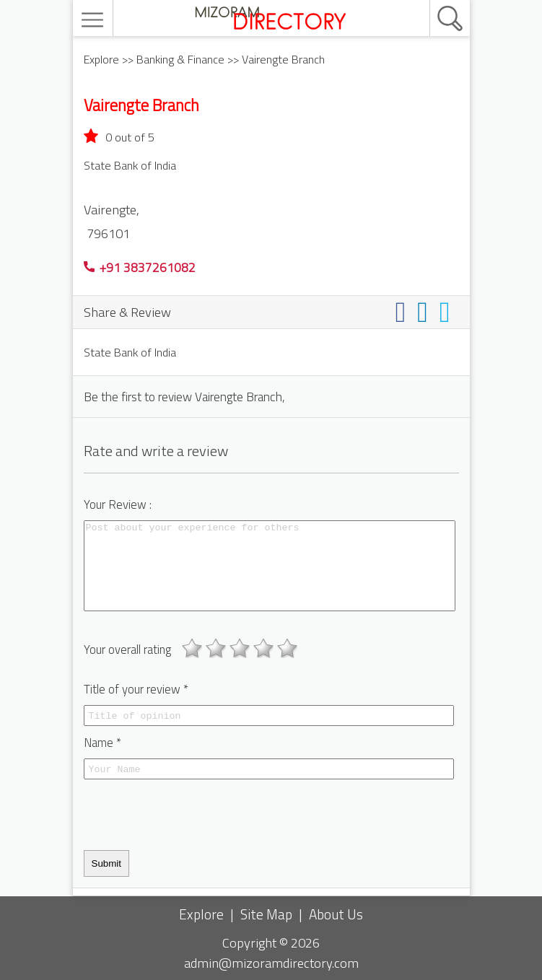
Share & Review (127, 312)
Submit (106, 863)
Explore (101, 59)
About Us (336, 914)
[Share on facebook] (404, 311)
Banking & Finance (180, 59)
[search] (434, 1)
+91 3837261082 (140, 267)
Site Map (266, 914)
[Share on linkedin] (425, 311)
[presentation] (193, 815)
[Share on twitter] (448, 311)
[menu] (94, 20)
